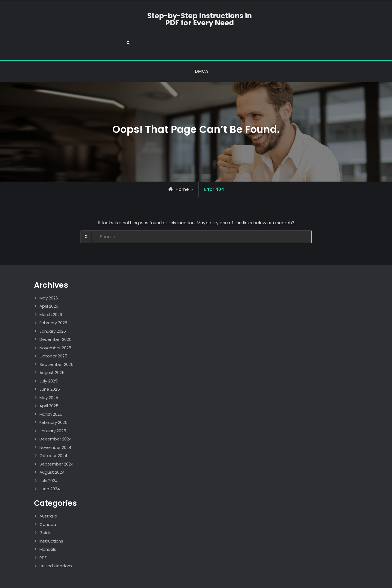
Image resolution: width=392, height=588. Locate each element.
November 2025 (55, 328)
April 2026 (49, 286)
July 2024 (49, 460)
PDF (43, 538)
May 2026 (49, 278)
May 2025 (49, 377)
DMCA (201, 51)
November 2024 (55, 427)
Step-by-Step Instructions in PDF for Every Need (196, 20)
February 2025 (53, 402)
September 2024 (56, 444)
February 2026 (53, 303)
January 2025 (53, 411)
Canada (48, 504)
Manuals (48, 529)
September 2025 (56, 344)
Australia (48, 496)
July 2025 (49, 361)
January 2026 (53, 311)
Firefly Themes (282, 579)
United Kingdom (56, 546)
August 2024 (52, 452)
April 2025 (49, 386)
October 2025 (53, 336)
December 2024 (56, 419)
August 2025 (52, 353)
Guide (45, 512)
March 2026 (51, 294)
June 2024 (50, 469)
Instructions (51, 521)
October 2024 (53, 436)
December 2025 (56, 319)
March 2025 (51, 394)
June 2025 (50, 369)
